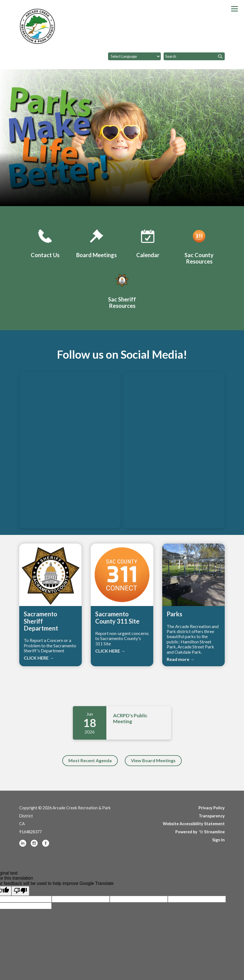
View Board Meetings (153, 760)
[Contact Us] (45, 243)
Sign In (218, 840)
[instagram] (35, 845)
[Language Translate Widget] (134, 56)
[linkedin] (23, 845)
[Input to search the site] (194, 56)
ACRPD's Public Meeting (130, 718)
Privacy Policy (212, 808)
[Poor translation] (20, 891)
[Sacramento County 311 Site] (199, 246)
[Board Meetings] (96, 243)
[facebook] (46, 845)
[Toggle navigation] (235, 9)
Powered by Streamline (200, 832)
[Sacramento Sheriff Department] (122, 290)
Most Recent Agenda (90, 760)
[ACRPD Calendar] (148, 243)
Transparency (212, 816)
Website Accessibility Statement (194, 824)
